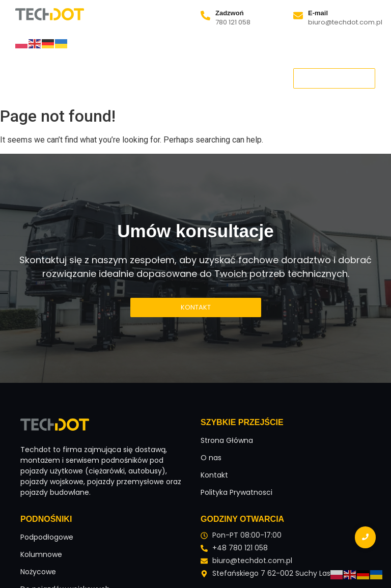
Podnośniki (170, 71)
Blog (166, 85)
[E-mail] (298, 16)
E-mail (318, 13)
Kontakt (210, 85)
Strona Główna (51, 71)
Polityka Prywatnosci (236, 492)
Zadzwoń (230, 13)
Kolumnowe (41, 554)
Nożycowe (38, 572)
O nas (114, 71)
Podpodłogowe (47, 537)
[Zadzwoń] (205, 16)
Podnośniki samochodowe (82, 85)
